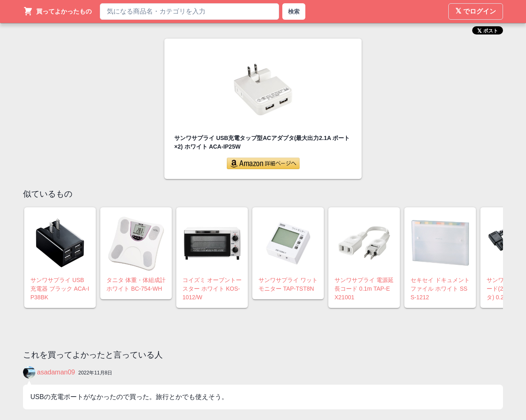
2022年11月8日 (96, 373)
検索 (294, 11)
